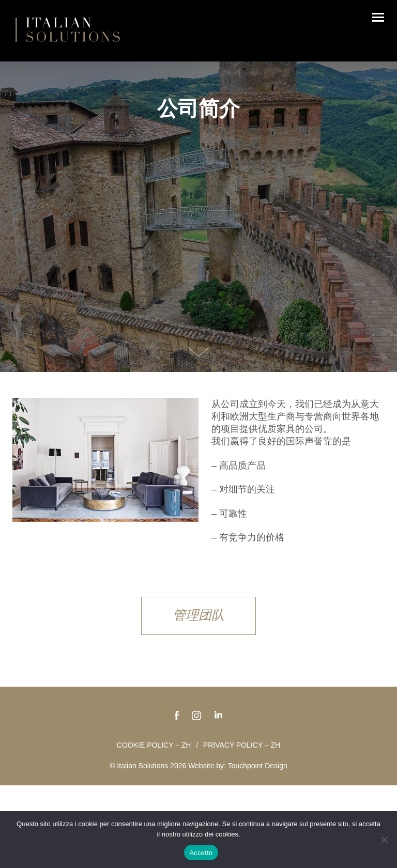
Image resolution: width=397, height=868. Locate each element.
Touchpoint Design (258, 766)
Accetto (201, 853)
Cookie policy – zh (154, 745)
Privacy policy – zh (242, 745)
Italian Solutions (68, 29)
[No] (384, 840)
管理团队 (198, 615)
